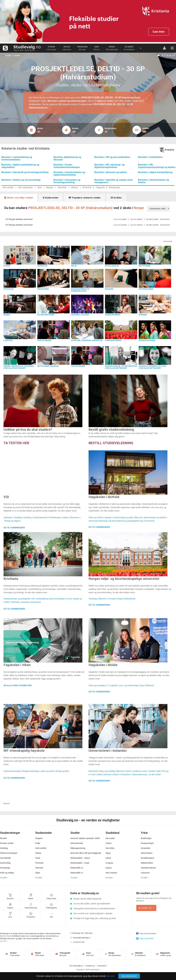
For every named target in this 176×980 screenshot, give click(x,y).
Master (75, 187)
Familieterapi (54, 517)
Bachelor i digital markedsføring (155, 172)
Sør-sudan (110, 838)
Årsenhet (87, 187)
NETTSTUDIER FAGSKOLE (48, 366)
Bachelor (62, 187)
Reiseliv (3, 838)
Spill (158, 771)
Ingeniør (108, 517)
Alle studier (8, 187)
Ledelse (65, 517)
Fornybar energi (115, 599)
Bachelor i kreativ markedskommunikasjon (67, 166)
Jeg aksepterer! (129, 976)
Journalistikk (5, 858)
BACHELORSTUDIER (46, 315)
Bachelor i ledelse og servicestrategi (21, 180)
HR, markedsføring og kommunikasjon (49, 599)
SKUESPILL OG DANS (80, 315)
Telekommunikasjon (9, 853)
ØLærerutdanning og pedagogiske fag (126, 521)
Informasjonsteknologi (98, 521)
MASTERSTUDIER (146, 289)
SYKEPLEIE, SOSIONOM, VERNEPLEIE (87, 340)
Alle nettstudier (25, 187)
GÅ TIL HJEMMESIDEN (14, 528)
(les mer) (110, 976)
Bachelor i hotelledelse (150, 157)
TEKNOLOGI (42, 266)
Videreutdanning (139, 775)
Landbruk (136, 771)
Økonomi (103, 599)
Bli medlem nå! (146, 908)
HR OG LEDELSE (112, 266)
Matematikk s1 (77, 873)
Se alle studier (155, 775)
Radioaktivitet (129, 599)
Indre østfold (41, 848)
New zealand (111, 873)
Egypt (108, 853)
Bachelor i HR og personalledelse (112, 157)
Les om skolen (136, 219)
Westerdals (114, 187)
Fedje (38, 843)
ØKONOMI (109, 289)
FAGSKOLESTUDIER (147, 340)
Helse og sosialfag (97, 685)
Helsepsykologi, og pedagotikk (17, 599)
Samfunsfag (5, 863)
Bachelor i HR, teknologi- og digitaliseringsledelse (109, 166)
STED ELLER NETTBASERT (15, 368)
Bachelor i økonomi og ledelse (111, 172)
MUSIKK (7, 315)
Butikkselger (146, 838)
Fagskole (100, 187)
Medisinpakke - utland (80, 858)
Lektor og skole (47, 771)
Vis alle (4, 878)
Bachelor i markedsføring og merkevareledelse (17, 158)
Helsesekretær (77, 843)
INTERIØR (143, 315)
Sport (142, 685)
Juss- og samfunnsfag (128, 685)
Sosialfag (18, 517)
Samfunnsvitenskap (12, 771)
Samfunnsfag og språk (123, 517)
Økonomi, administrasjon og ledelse (150, 517)
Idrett (128, 771)
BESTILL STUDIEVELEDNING (111, 443)
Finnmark (39, 863)
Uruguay (109, 863)
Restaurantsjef (147, 843)
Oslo (39, 187)
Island (108, 858)
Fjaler (38, 873)
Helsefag (27, 517)
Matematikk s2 (77, 868)
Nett (93, 775)
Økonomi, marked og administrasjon (67, 101)
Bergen (50, 187)
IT (107, 685)
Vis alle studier (152, 219)
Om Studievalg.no (76, 966)
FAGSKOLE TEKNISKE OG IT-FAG (152, 366)
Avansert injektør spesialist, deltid (85, 838)
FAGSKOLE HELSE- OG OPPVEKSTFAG (121, 366)
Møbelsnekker (147, 863)
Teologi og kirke (62, 771)
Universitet (165, 219)
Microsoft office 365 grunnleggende (86, 853)
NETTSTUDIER (145, 266)
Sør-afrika (110, 848)
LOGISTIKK (8, 340)
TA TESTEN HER (16, 443)
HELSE (74, 266)
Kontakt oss (90, 966)
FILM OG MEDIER (44, 340)
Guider (8, 55)
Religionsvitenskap (31, 771)
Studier (17, 55)
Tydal (38, 858)
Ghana (109, 843)
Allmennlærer (147, 853)
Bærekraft (93, 771)
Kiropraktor (146, 848)
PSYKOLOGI (9, 289)
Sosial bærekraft (40, 517)
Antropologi (5, 868)
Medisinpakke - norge (80, 863)
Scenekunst (149, 521)
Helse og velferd (96, 517)
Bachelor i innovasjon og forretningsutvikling (67, 181)
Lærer (145, 771)
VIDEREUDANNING (113, 315)
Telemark (39, 868)
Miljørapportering (78, 848)
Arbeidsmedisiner (148, 868)
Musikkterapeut (147, 858)
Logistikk (113, 685)
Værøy (38, 853)
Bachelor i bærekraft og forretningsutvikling (25, 172)
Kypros (109, 868)
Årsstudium (126, 775)
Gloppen (39, 838)
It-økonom (145, 873)
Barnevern (75, 517)
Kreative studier (7, 843)
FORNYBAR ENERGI (113, 340)
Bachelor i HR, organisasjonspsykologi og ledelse (157, 166)
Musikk (152, 771)
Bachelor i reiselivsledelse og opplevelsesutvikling (69, 174)
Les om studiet (120, 219)
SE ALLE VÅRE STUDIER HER (18, 685)
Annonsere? (102, 966)
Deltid (99, 775)
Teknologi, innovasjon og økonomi (26, 602)
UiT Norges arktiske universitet (19, 219)
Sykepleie (8, 517)
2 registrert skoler (104, 101)
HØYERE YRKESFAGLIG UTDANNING (19, 366)
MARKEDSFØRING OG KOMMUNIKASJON (80, 290)
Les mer (4, 941)
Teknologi (93, 599)
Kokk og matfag (7, 873)
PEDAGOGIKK (43, 289)
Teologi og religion (12, 521)
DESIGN (7, 266)
